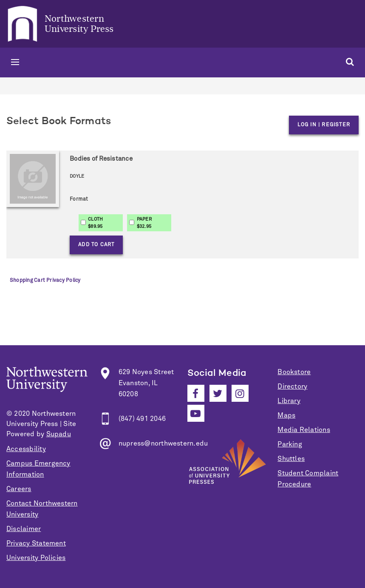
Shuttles (291, 459)
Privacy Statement (36, 543)
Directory (292, 386)
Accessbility (26, 449)
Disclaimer (24, 529)
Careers (19, 489)
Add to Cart (96, 245)
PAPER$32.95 (144, 223)
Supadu (59, 434)
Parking (290, 444)
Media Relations (304, 430)
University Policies (36, 558)
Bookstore (294, 372)
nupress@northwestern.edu (163, 443)
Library (289, 401)
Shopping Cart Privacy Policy (45, 281)
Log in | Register (324, 125)
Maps (286, 415)
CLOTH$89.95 (95, 223)
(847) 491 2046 (142, 419)
